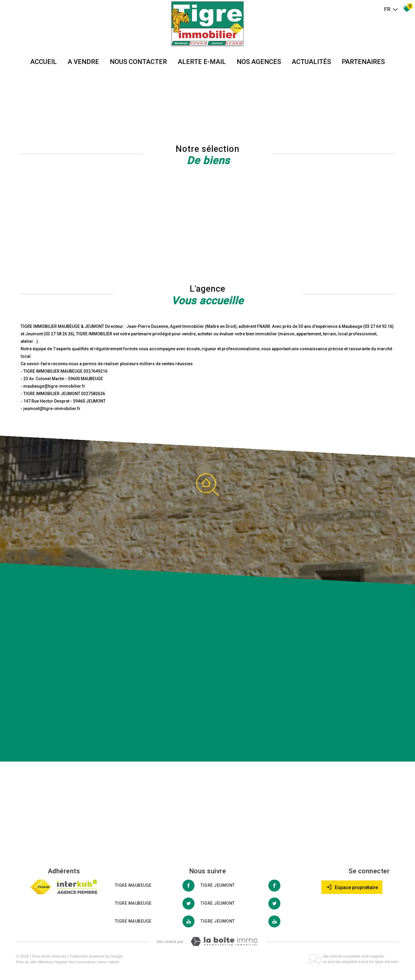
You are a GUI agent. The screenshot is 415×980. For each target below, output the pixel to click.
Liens (102, 962)
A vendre (83, 62)
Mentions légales (53, 962)
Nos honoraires (82, 962)
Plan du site (26, 962)
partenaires (363, 62)
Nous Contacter (138, 62)
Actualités (311, 62)
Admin (114, 962)
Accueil (44, 62)
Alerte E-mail (202, 62)
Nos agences (259, 62)
